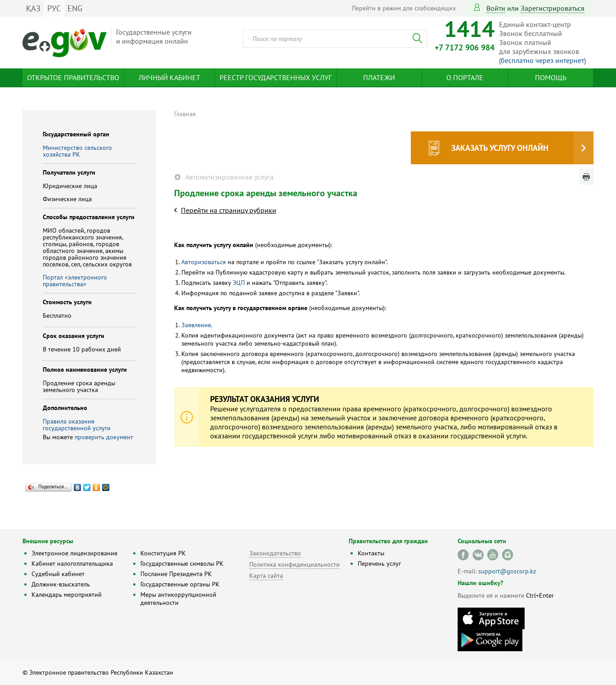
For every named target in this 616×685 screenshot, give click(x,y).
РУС (54, 8)
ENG (75, 8)
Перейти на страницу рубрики (229, 210)
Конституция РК (163, 553)
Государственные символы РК (182, 563)
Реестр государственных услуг (276, 77)
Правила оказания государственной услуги (77, 425)
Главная (185, 114)
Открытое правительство (73, 77)
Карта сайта (266, 576)
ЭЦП (240, 283)
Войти (496, 8)
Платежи (379, 77)
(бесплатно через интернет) (542, 60)
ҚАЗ (33, 8)
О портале (465, 77)
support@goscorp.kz (507, 571)
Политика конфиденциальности (295, 564)
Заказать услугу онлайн (500, 148)
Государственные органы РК (180, 584)
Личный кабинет (169, 77)
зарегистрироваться (553, 8)
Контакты (371, 553)
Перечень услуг (379, 563)
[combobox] (335, 39)
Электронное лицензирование (74, 553)
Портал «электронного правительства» (75, 281)
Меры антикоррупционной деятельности (178, 599)
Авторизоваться (204, 262)
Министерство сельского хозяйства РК (77, 151)
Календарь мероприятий (67, 595)
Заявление (196, 325)
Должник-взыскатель (61, 584)
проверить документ (104, 437)
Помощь (551, 77)
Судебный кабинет (58, 574)
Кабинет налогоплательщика (72, 563)
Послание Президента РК (176, 574)
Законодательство (275, 553)
